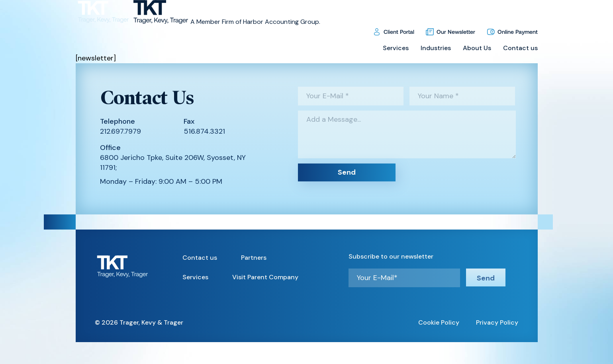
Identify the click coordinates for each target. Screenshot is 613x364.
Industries (436, 48)
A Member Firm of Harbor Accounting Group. (255, 22)
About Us (477, 48)
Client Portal (399, 32)
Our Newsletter (456, 32)
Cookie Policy (439, 322)
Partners (254, 258)
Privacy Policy (497, 322)
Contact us (520, 48)
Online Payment (518, 32)
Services (396, 48)
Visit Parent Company (265, 277)
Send (347, 172)
